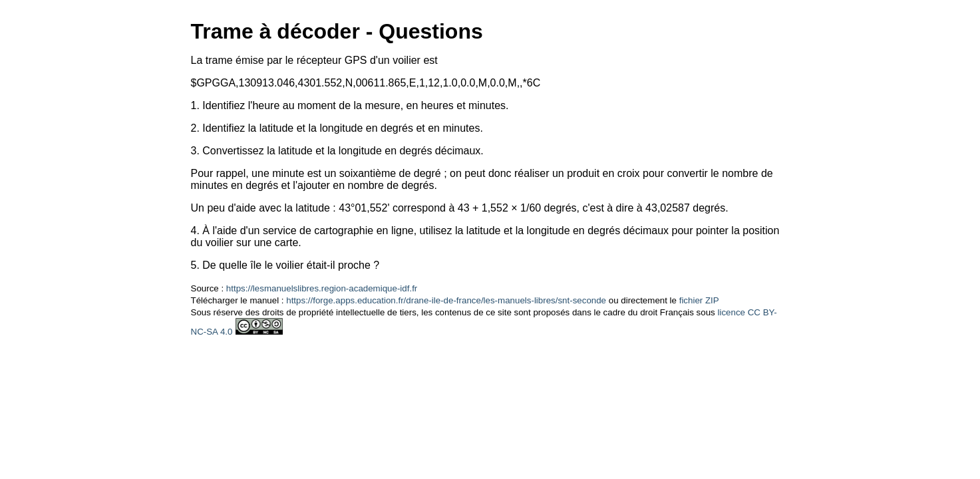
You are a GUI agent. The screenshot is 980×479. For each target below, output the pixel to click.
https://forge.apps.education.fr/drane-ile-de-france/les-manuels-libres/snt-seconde (446, 300)
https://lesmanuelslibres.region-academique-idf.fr (322, 288)
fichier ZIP (699, 300)
